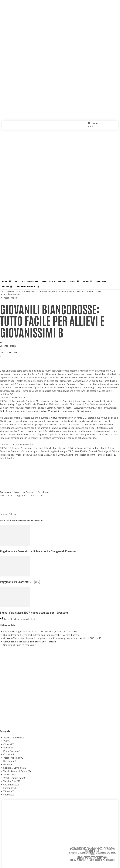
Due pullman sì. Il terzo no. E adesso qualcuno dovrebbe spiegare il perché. (42, 635)
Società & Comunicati (15, 768)
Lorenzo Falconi (8, 346)
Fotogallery (10, 788)
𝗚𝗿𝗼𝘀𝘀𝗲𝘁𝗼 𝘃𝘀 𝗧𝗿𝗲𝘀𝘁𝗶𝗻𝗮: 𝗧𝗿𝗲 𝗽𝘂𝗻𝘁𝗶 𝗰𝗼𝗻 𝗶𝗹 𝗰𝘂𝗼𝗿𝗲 (30, 642)
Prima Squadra (12, 751)
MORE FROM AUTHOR (31, 521)
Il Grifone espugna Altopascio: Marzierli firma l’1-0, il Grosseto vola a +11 (40, 632)
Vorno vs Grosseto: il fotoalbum (32, 492)
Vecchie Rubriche (14, 738)
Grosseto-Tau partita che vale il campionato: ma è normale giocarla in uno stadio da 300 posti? (52, 638)
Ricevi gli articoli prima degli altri (18, 619)
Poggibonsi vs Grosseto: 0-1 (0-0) (20, 582)
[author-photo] (7, 511)
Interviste (9, 795)
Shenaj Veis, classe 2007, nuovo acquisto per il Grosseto (34, 613)
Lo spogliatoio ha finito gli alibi (27, 496)
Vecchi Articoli (31, 291)
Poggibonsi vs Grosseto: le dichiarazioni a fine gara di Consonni (38, 551)
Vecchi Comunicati (15, 778)
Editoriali (9, 744)
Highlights (10, 761)
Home (3, 291)
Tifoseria (9, 791)
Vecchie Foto (12, 781)
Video (7, 741)
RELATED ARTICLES (10, 521)
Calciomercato (11, 785)
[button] (112, 123)
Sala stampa (10, 775)
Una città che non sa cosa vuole (20, 645)
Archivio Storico (15, 291)
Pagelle (8, 765)
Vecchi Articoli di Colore (17, 771)
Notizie (8, 748)
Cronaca (9, 754)
